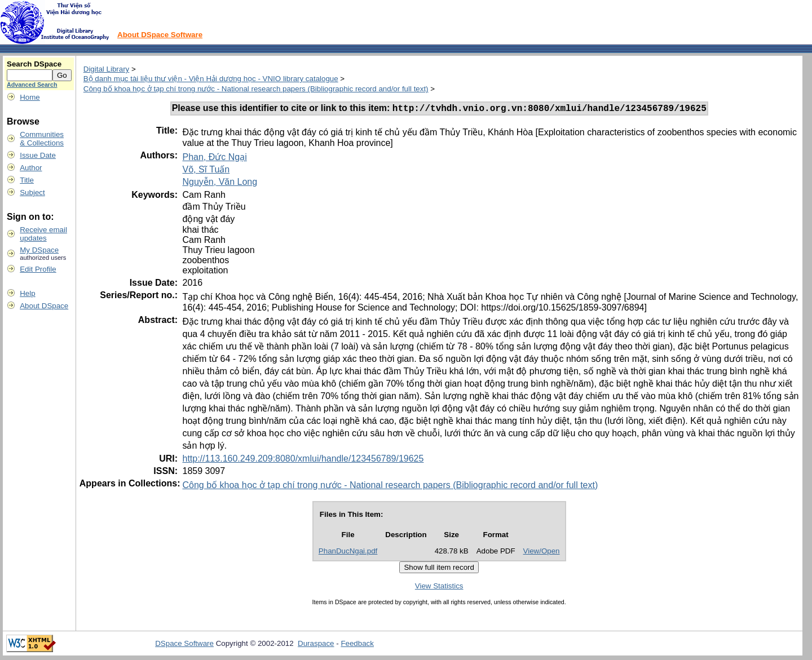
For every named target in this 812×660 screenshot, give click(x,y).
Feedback (357, 645)
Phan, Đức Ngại (214, 159)
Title (27, 180)
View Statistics (439, 588)
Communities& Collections (42, 139)
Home (30, 97)
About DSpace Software (160, 35)
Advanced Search (32, 85)
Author (31, 168)
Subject (32, 192)
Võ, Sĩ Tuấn (206, 171)
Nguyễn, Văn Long (220, 183)
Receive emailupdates (43, 234)
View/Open (542, 553)
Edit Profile (38, 269)
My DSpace (39, 250)
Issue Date (38, 155)
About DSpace (44, 306)
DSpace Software (184, 645)
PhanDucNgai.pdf (348, 553)
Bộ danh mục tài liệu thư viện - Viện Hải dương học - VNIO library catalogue (211, 79)
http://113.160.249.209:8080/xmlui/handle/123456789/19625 (303, 460)
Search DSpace (34, 64)
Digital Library (106, 69)
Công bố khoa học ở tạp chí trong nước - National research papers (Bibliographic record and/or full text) (256, 89)
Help (27, 293)
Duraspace (316, 645)
